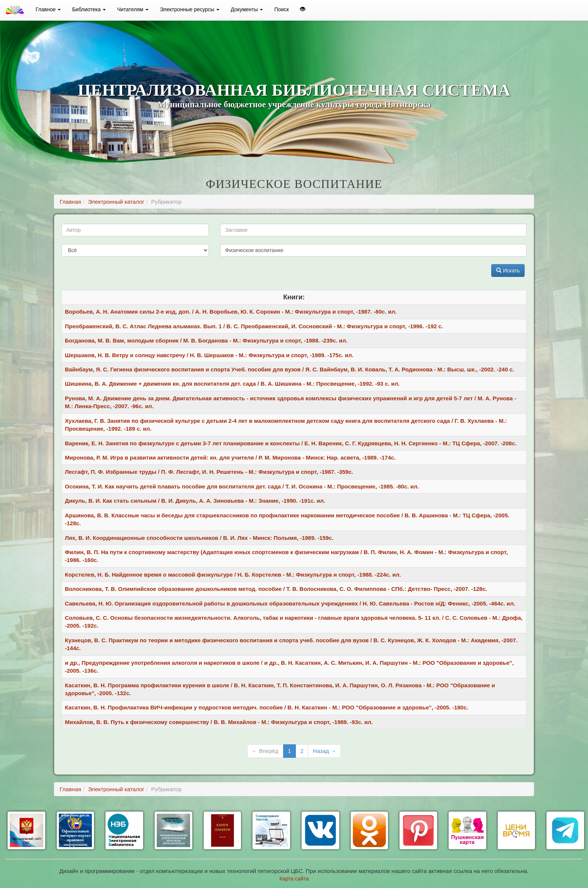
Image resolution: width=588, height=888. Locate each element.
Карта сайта (294, 879)
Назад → (324, 751)
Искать (508, 270)
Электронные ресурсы (190, 9)
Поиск (281, 9)
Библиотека (89, 9)
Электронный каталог (116, 202)
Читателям (133, 9)
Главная (70, 202)
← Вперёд (265, 751)
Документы (247, 9)
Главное (48, 9)
